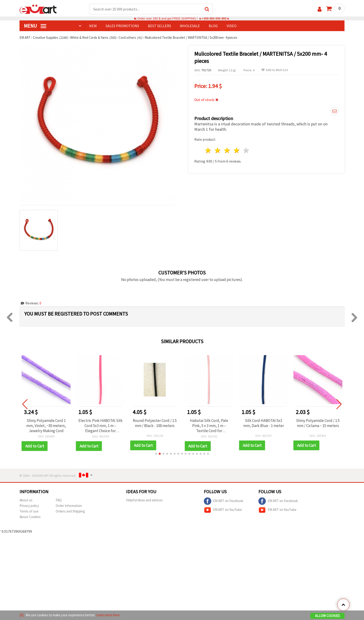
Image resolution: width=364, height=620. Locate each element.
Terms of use (29, 511)
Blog (213, 26)
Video (232, 26)
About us (26, 500)
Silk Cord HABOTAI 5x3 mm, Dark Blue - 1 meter (264, 423)
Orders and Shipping (70, 511)
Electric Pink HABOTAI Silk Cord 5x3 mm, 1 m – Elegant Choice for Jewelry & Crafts (101, 426)
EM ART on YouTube (223, 510)
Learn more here (108, 615)
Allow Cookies (327, 616)
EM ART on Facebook (224, 501)
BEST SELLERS (159, 26)
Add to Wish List (275, 70)
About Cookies (30, 517)
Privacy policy (29, 506)
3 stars (227, 150)
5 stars (246, 150)
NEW (93, 26)
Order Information (69, 506)
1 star (208, 150)
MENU (35, 26)
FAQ (59, 500)
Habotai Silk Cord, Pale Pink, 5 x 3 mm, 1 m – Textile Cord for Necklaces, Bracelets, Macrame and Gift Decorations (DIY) (209, 426)
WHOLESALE (190, 26)
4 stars (237, 150)
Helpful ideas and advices (144, 500)
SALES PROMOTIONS (122, 26)
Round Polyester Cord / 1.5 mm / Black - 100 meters (155, 423)
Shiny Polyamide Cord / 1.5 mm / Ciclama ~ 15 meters (318, 423)
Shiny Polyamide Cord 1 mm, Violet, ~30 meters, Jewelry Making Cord (46, 426)
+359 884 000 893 (214, 18)
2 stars (218, 150)
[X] (21, 615)
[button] (156, 454)
